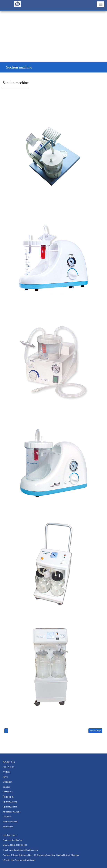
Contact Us (8, 792)
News (5, 777)
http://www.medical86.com (23, 860)
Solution (6, 787)
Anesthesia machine (12, 812)
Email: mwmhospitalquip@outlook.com (20, 850)
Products (7, 772)
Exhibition (7, 782)
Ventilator (7, 817)
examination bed (10, 822)
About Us (9, 762)
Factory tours (8, 767)
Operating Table (10, 807)
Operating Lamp (10, 802)
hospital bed (8, 827)
